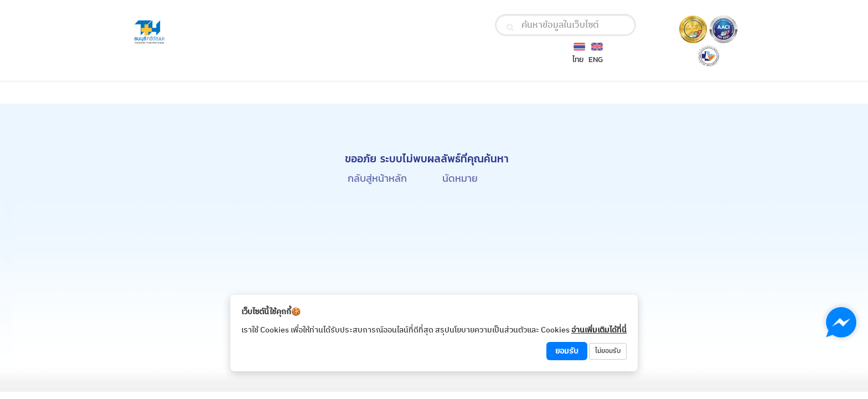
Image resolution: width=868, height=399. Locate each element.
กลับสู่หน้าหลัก (377, 178)
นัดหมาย (460, 178)
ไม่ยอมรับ (608, 351)
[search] (510, 27)
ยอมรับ (567, 351)
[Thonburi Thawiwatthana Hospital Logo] (228, 32)
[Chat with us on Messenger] (841, 322)
